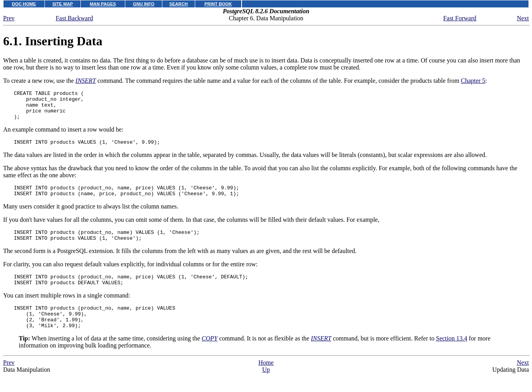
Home (266, 381)
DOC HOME (24, 4)
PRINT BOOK (218, 4)
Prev (9, 18)
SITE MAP (63, 4)
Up (266, 388)
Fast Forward (460, 18)
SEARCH (179, 4)
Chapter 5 (473, 81)
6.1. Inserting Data (53, 41)
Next (523, 18)
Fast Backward (75, 18)
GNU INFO (144, 4)
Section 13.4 (452, 357)
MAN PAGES (103, 4)
